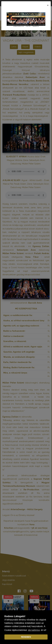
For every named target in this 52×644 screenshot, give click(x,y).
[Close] (48, 5)
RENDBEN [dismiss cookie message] (26, 637)
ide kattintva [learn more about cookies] (34, 630)
